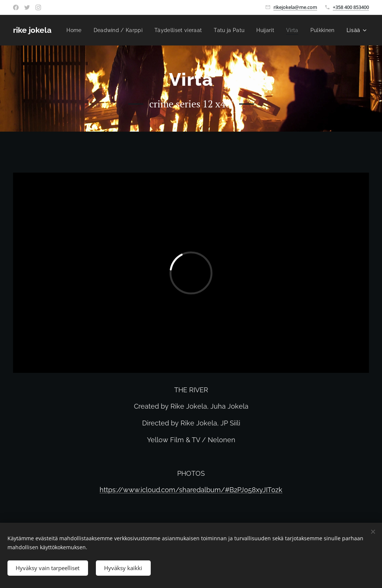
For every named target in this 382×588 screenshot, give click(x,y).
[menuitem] (104, 30)
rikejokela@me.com (295, 7)
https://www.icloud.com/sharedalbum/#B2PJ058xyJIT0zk (191, 490)
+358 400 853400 (351, 7)
